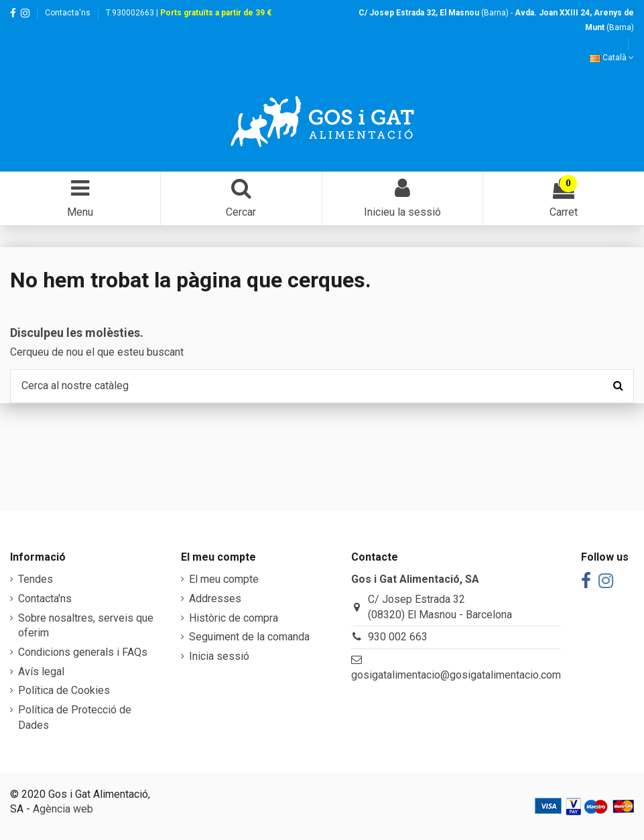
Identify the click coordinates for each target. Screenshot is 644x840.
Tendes (36, 579)
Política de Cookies (64, 690)
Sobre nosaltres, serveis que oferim (86, 625)
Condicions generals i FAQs (83, 652)
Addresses (215, 599)
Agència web (63, 809)
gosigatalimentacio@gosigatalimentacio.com (456, 675)
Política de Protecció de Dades (75, 717)
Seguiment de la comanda (249, 637)
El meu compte (224, 579)
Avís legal (41, 672)
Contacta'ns (68, 13)
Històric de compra (234, 618)
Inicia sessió (219, 656)
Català (612, 58)
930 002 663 (398, 637)
